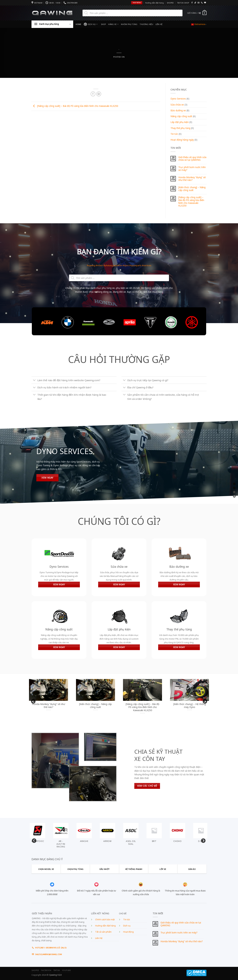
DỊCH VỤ (91, 24)
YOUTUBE (66, 970)
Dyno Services (178, 99)
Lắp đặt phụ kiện (180, 122)
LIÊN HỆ (159, 24)
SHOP (103, 24)
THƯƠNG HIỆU (146, 24)
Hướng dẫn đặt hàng (154, 3)
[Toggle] (34, 380)
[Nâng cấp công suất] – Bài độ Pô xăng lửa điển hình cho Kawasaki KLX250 (75, 106)
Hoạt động (128, 932)
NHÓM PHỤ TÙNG (129, 24)
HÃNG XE (113, 24)
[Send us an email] (198, 3)
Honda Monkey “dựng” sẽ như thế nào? (192, 179)
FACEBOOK (46, 970)
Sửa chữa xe (177, 105)
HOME (78, 24)
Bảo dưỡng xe (178, 110)
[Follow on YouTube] (205, 3)
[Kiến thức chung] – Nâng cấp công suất (192, 189)
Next (204, 701)
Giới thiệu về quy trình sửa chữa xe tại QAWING (192, 159)
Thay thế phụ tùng (180, 128)
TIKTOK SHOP (183, 3)
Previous (32, 701)
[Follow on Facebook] (192, 3)
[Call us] (202, 3)
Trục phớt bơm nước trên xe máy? (192, 169)
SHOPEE (170, 3)
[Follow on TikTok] (195, 3)
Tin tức (174, 134)
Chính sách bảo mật (105, 920)
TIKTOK (57, 970)
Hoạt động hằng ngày (182, 140)
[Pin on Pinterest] (99, 94)
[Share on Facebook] (93, 94)
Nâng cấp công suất (181, 116)
